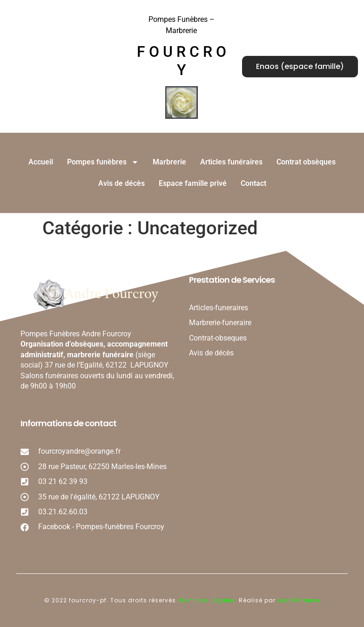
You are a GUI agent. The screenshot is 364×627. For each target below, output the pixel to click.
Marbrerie (169, 162)
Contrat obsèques (306, 162)
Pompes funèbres (103, 162)
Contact (253, 183)
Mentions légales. (209, 600)
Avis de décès (121, 183)
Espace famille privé (193, 183)
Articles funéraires (231, 162)
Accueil (41, 162)
